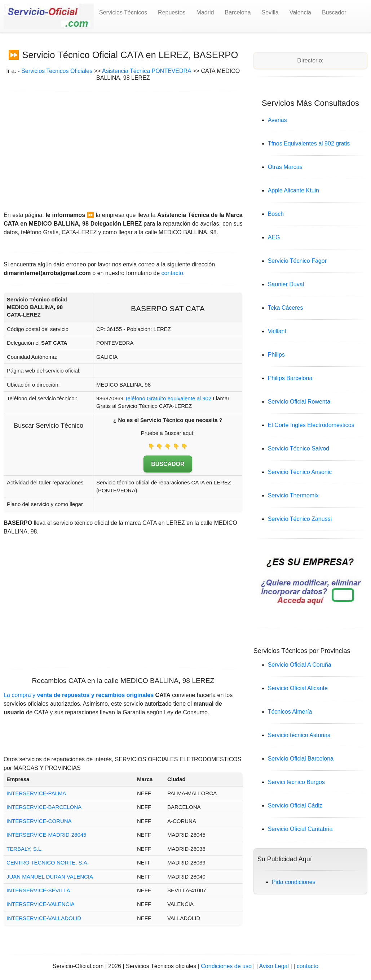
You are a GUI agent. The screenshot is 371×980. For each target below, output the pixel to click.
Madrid (205, 12)
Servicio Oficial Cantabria (300, 829)
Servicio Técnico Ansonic (300, 472)
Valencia (300, 12)
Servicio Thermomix (293, 495)
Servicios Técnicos (123, 12)
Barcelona (238, 12)
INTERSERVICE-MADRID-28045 (46, 835)
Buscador (334, 12)
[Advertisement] (123, 148)
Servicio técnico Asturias (299, 735)
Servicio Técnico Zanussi (300, 519)
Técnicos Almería (290, 712)
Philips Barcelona (290, 378)
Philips (276, 355)
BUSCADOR (168, 464)
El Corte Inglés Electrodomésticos (311, 425)
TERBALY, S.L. (25, 849)
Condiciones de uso (226, 966)
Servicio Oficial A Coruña (300, 665)
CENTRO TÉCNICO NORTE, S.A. (48, 863)
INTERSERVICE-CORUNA (39, 821)
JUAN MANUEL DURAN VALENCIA (50, 877)
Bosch (276, 214)
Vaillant (277, 331)
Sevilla (270, 12)
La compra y (79, 695)
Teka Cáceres (286, 308)
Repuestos (172, 12)
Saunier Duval (286, 284)
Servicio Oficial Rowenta (299, 402)
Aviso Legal (275, 966)
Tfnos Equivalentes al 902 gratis (309, 143)
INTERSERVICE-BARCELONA (44, 807)
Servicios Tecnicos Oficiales (57, 71)
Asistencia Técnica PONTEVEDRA (147, 71)
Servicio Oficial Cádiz (295, 805)
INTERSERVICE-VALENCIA (41, 904)
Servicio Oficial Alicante (298, 688)
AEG (274, 237)
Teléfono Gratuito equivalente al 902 (168, 398)
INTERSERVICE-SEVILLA (38, 890)
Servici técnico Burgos (296, 782)
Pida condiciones (294, 882)
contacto (172, 273)
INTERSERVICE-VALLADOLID (44, 918)
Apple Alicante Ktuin (293, 190)
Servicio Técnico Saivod (299, 448)
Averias (277, 120)
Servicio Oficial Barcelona (301, 759)
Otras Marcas (285, 167)
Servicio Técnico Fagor (297, 261)
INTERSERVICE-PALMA (36, 793)
